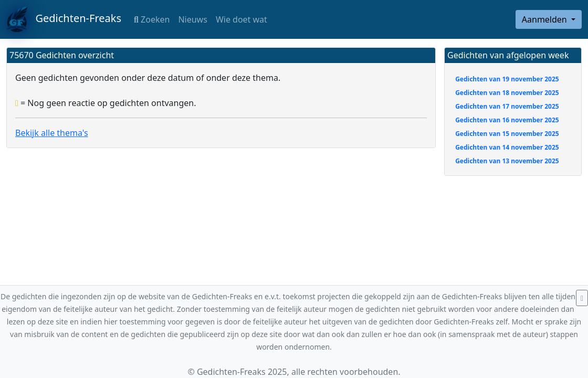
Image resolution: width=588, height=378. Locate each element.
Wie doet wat (241, 19)
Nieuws (192, 19)
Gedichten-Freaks (64, 19)
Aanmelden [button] (545, 19)
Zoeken (152, 19)
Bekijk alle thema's (52, 133)
